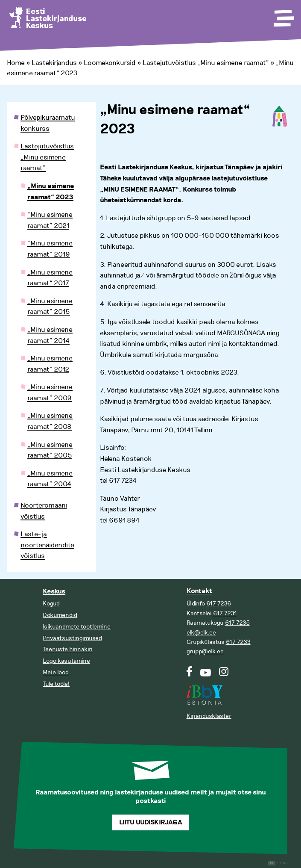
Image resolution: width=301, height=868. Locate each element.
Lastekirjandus (54, 63)
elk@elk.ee (201, 633)
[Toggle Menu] (283, 15)
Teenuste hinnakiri (68, 649)
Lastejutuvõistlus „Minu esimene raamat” (206, 63)
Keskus (54, 592)
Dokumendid (60, 615)
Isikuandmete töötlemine (77, 627)
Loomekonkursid (110, 63)
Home (16, 63)
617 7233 (238, 642)
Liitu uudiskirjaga (151, 822)
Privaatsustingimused (72, 638)
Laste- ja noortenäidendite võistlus (47, 545)
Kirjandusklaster (209, 716)
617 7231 (225, 613)
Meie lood (56, 672)
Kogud (51, 604)
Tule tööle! (56, 684)
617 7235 (237, 623)
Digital (278, 864)
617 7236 (219, 604)
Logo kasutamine (66, 661)
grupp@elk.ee (205, 651)
